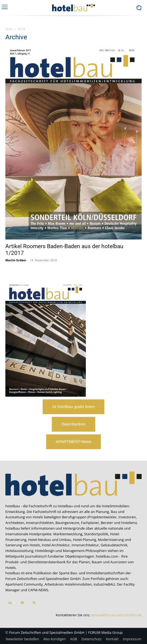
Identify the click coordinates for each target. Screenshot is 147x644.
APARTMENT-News (74, 441)
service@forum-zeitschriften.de (116, 615)
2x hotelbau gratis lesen (73, 407)
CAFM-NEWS (38, 590)
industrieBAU (104, 584)
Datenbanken (73, 424)
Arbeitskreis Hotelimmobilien (68, 584)
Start (9, 29)
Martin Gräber (16, 260)
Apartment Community (24, 584)
